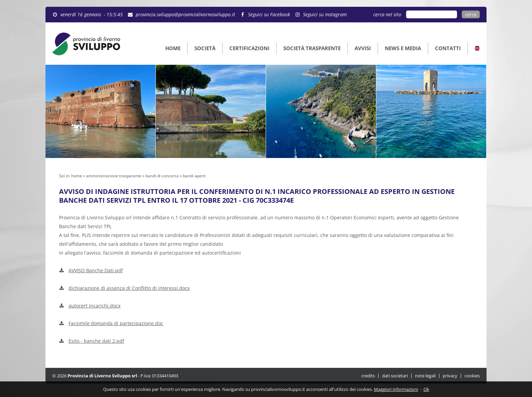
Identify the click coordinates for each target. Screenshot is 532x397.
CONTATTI (448, 48)
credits (368, 376)
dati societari (395, 376)
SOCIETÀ (205, 48)
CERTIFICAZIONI (249, 48)
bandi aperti (194, 176)
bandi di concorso (162, 176)
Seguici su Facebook (269, 14)
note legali (425, 376)
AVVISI (363, 48)
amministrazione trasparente (114, 176)
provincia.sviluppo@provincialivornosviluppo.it (185, 14)
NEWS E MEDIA (403, 48)
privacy (450, 376)
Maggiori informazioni (396, 389)
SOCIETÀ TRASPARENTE (312, 48)
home (77, 176)
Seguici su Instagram (325, 14)
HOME (173, 48)
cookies (472, 376)
